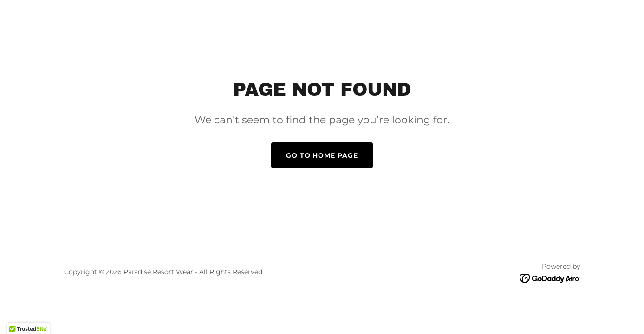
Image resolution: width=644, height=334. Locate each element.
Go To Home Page (322, 155)
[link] (550, 278)
